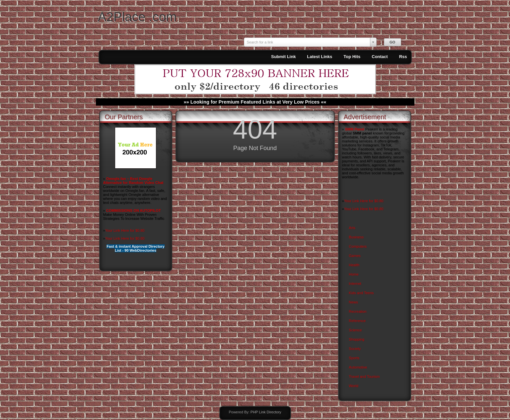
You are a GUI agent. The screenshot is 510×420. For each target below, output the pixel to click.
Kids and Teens (361, 293)
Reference (357, 321)
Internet (355, 284)
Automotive (358, 367)
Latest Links (320, 57)
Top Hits (352, 57)
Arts (352, 228)
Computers (358, 246)
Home (354, 274)
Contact (380, 57)
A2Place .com (137, 17)
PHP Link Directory (266, 412)
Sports (354, 358)
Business (356, 237)
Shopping (357, 339)
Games (355, 256)
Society (355, 349)
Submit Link (283, 57)
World (354, 386)
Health (354, 265)
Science (355, 330)
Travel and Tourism (364, 377)
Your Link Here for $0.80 (125, 230)
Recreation (358, 311)
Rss (403, 57)
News (353, 302)
